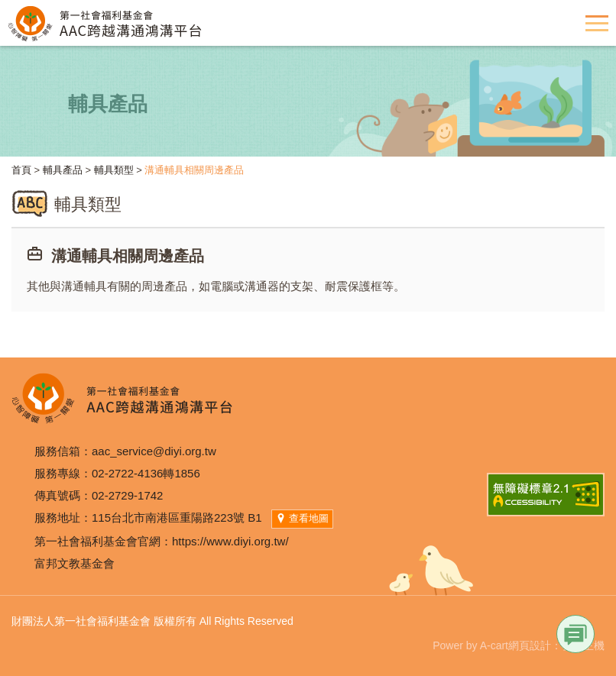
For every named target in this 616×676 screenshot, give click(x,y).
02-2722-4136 (127, 473)
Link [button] (575, 634)
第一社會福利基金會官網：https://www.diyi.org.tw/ (162, 541)
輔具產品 (63, 170)
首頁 (21, 170)
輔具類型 (114, 170)
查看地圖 (302, 518)
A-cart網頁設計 (515, 645)
